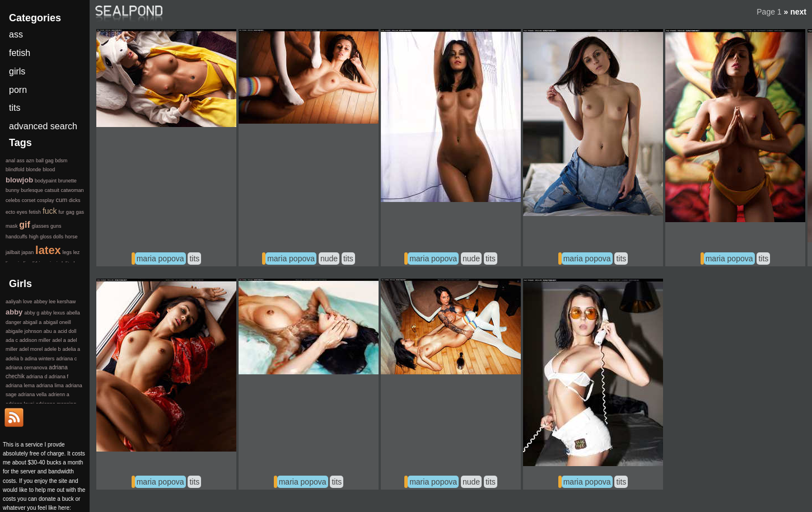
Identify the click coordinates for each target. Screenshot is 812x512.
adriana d (37, 377)
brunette (67, 181)
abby (14, 312)
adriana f (59, 377)
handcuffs (17, 237)
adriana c (66, 359)
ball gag (45, 161)
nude (329, 259)
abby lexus (53, 313)
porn (18, 90)
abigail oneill (57, 322)
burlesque (32, 190)
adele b (53, 349)
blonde (33, 170)
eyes (22, 212)
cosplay (46, 200)
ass (16, 34)
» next (795, 12)
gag (70, 212)
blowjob (19, 180)
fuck (50, 211)
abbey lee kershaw (55, 302)
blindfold (15, 170)
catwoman (72, 190)
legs (67, 252)
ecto (10, 212)
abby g (32, 313)
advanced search (43, 126)
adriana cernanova (27, 368)
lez (77, 252)
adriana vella (32, 394)
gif (25, 225)
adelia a (71, 349)
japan (27, 252)
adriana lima (50, 386)
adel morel (31, 349)
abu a (50, 331)
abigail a (32, 322)
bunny (13, 190)
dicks (75, 200)
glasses (41, 226)
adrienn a (59, 394)
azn (31, 161)
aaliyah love (19, 302)
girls (17, 71)
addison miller (35, 340)
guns (56, 226)
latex (48, 250)
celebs (13, 200)
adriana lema (20, 386)
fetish (20, 53)
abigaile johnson (24, 331)
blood (49, 170)
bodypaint (46, 181)
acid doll (67, 331)
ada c (12, 340)
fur (61, 212)
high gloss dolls (46, 237)
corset (29, 200)
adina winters (39, 359)
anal (10, 161)
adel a (59, 340)
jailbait (13, 252)
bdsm (61, 161)
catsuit (52, 190)
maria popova (160, 259)
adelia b (15, 359)
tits (194, 259)
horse (71, 237)
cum (61, 200)
